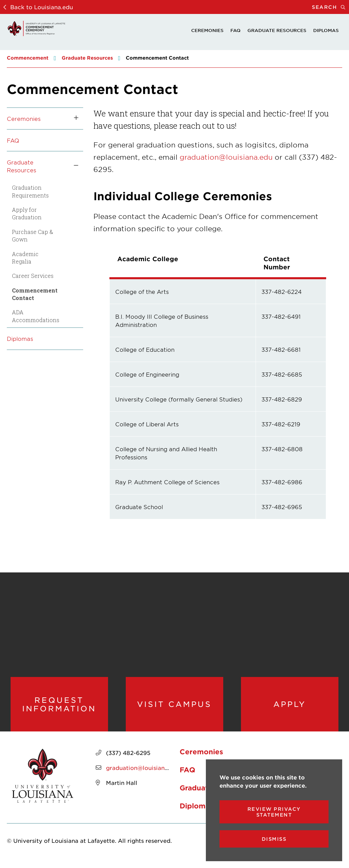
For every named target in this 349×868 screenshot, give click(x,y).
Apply (290, 706)
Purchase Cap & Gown (33, 235)
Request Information (59, 706)
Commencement (28, 58)
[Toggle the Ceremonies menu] (74, 119)
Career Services (33, 276)
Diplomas (326, 30)
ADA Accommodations (36, 316)
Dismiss (274, 839)
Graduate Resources (277, 30)
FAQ (236, 30)
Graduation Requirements (30, 191)
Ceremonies (207, 30)
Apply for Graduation (27, 213)
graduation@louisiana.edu (226, 157)
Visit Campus (174, 706)
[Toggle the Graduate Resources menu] (74, 166)
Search (330, 7)
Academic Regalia (25, 258)
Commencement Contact (35, 294)
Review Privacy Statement (274, 812)
